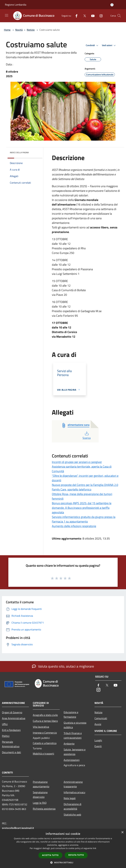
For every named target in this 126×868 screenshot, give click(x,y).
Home (7, 30)
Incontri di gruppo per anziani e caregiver (77, 462)
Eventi (98, 746)
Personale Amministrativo (11, 744)
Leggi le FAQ (40, 803)
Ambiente (69, 744)
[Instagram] (100, 16)
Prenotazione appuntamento (41, 784)
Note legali (70, 798)
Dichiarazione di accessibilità (73, 806)
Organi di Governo (12, 712)
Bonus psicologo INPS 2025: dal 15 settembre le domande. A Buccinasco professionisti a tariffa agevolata (82, 508)
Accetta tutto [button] (50, 855)
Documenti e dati (11, 752)
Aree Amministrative (14, 718)
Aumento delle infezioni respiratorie (74, 526)
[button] (63, 862)
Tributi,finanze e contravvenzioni (73, 735)
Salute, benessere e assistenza (75, 752)
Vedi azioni (109, 45)
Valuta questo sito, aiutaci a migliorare (63, 666)
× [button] (122, 832)
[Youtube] (92, 16)
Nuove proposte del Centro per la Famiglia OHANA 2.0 (85, 485)
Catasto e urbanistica (45, 743)
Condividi (93, 45)
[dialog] (63, 848)
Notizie (31, 30)
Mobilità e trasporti (43, 754)
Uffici (5, 724)
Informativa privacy (74, 792)
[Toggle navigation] (7, 15)
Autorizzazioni (72, 760)
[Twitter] (83, 16)
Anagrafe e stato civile (45, 715)
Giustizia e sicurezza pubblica (75, 725)
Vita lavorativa (41, 727)
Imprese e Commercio (45, 733)
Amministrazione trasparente (73, 784)
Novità (19, 30)
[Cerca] (119, 16)
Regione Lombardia (16, 5)
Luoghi (98, 740)
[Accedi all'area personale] (112, 5)
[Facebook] (75, 16)
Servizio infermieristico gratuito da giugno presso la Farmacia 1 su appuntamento (84, 519)
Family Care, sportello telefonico (72, 489)
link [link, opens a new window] (95, 848)
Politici (6, 736)
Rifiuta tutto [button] (76, 855)
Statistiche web (72, 815)
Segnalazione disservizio (40, 795)
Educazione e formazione (71, 714)
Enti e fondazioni (11, 730)
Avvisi (98, 724)
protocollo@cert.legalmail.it (18, 828)
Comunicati (101, 718)
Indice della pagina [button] (19, 152)
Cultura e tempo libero (45, 721)
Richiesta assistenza (44, 809)
